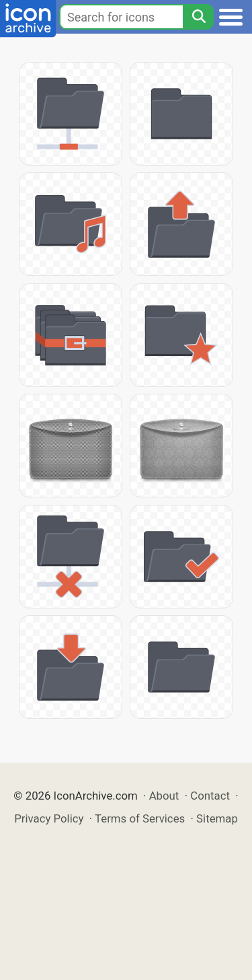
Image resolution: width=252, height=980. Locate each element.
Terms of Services (140, 818)
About (164, 796)
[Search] (198, 17)
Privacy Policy (49, 818)
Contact (210, 796)
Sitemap (217, 818)
